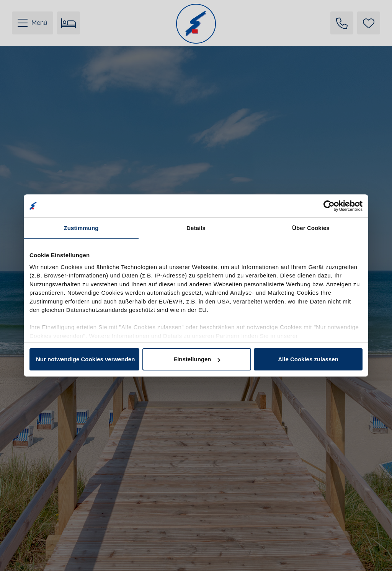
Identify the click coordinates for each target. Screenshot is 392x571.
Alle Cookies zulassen (308, 359)
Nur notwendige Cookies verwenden (85, 359)
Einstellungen (197, 359)
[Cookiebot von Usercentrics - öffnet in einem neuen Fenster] (329, 206)
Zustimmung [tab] (81, 228)
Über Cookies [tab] (311, 228)
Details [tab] (196, 228)
